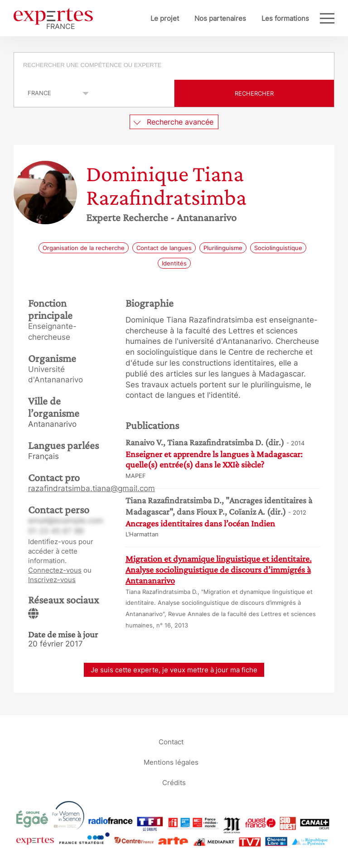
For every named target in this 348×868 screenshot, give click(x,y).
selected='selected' (53, 93)
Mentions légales (171, 762)
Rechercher (254, 93)
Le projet (165, 18)
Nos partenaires (220, 18)
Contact (171, 741)
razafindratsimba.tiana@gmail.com (92, 488)
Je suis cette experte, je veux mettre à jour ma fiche (174, 670)
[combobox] (174, 66)
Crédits (174, 782)
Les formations (285, 18)
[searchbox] (175, 66)
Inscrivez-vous (52, 580)
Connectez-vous (55, 570)
